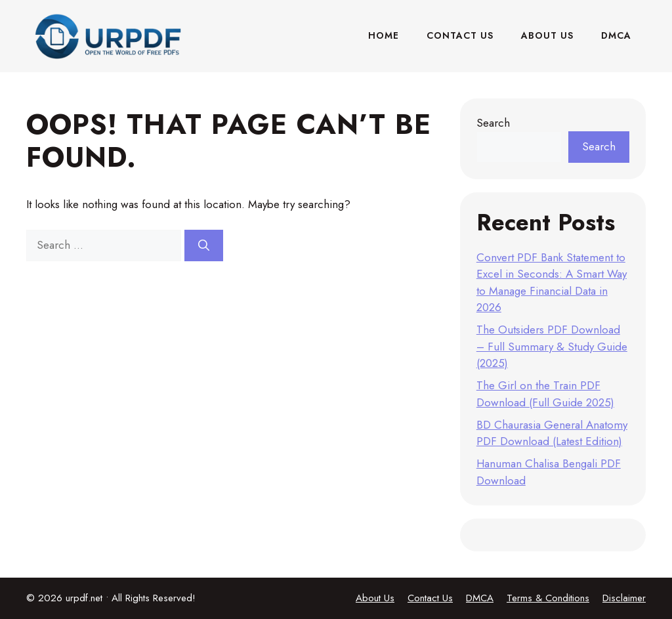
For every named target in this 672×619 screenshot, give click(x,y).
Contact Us (460, 35)
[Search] (204, 245)
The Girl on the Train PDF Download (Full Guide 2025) (545, 394)
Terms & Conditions (548, 598)
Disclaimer (624, 598)
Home (384, 35)
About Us (547, 35)
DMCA (616, 35)
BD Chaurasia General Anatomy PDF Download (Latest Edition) (552, 433)
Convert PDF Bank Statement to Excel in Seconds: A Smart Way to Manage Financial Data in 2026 (552, 283)
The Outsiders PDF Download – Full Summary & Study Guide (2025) (552, 346)
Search (493, 123)
